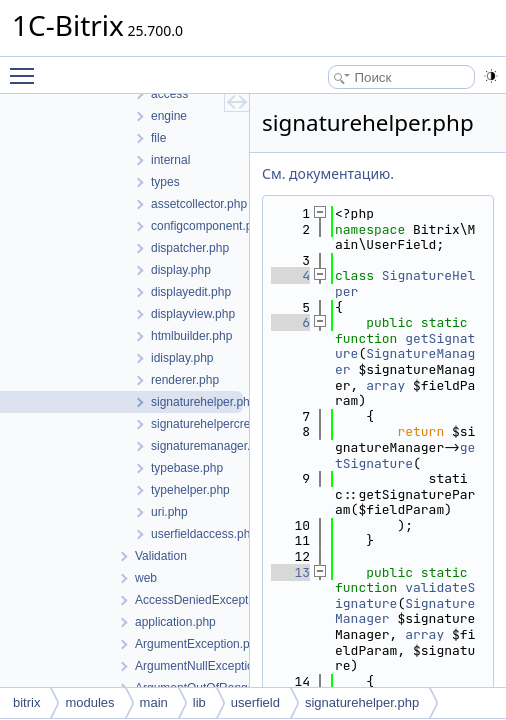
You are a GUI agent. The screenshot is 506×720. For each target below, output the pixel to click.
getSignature (405, 455)
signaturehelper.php (362, 702)
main (154, 702)
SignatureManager (405, 361)
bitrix (26, 702)
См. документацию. (328, 173)
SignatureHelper (405, 283)
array (385, 385)
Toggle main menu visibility (27, 67)
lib (199, 702)
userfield (255, 702)
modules (89, 702)
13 (290, 572)
